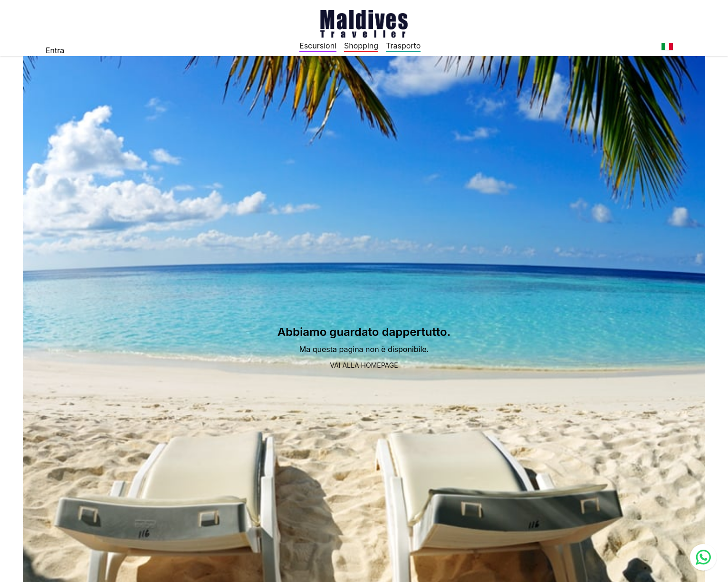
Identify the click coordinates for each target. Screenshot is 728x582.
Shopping (361, 46)
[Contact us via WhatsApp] (703, 557)
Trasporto (403, 46)
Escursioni (318, 46)
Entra (55, 50)
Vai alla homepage (364, 365)
